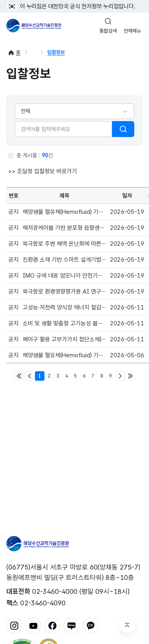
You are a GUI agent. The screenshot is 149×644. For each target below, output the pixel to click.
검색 (123, 129)
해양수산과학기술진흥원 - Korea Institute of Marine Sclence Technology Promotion (34, 25)
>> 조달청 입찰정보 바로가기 (43, 171)
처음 (19, 376)
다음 (120, 376)
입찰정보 (56, 52)
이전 (29, 376)
